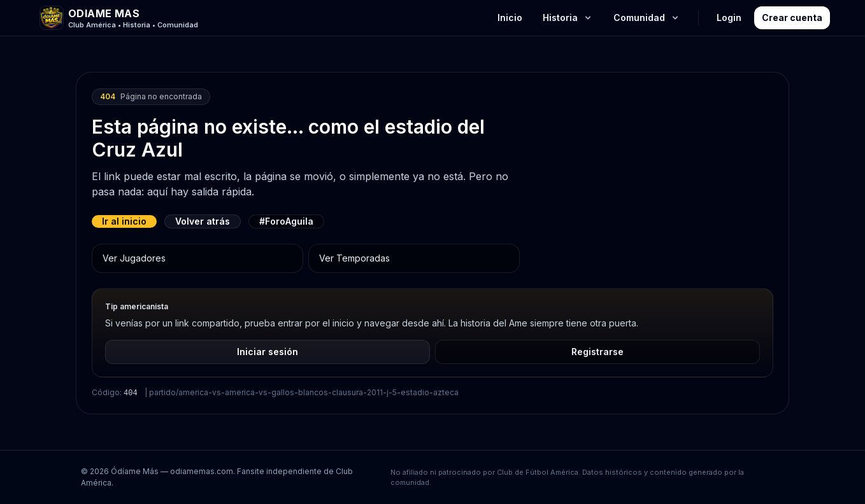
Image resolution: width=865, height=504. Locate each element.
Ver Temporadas (354, 258)
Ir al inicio (124, 221)
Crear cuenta (792, 17)
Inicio (510, 17)
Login (729, 17)
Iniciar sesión (268, 352)
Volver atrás (203, 221)
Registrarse (597, 352)
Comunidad (647, 17)
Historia (568, 17)
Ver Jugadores (134, 258)
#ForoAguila (286, 221)
